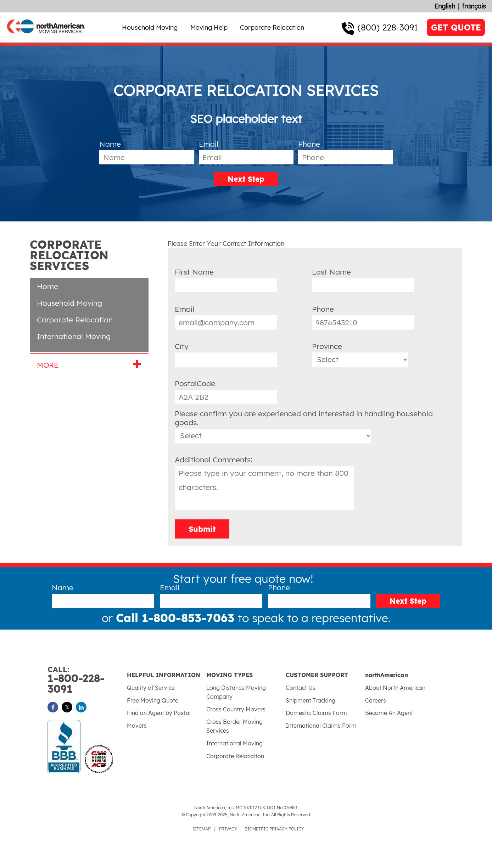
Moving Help (209, 27)
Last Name (331, 272)
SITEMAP (202, 829)
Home (47, 286)
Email (209, 144)
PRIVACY (228, 829)
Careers (376, 700)
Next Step (246, 179)
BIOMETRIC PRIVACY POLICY (274, 829)
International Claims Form (321, 726)
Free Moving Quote (153, 700)
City (182, 346)
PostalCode (195, 383)
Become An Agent (389, 713)
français (474, 6)
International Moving (74, 336)
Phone (309, 144)
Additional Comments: (214, 460)
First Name (194, 272)
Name (110, 144)
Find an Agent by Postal (159, 713)
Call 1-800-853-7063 (177, 618)
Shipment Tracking (311, 700)
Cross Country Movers (236, 709)
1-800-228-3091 (87, 680)
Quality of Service (151, 688)
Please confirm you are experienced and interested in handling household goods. (304, 418)
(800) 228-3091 (388, 27)
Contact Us (301, 688)
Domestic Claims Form (316, 713)
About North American (395, 688)
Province (327, 346)
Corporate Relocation (272, 27)
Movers (137, 726)
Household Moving (150, 27)
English (445, 6)
